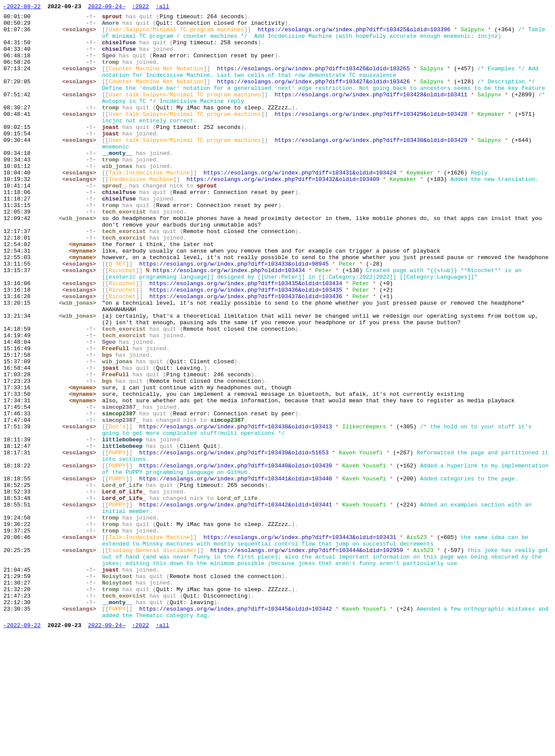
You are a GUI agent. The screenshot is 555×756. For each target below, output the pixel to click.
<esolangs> (81, 34)
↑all (162, 7)
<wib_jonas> (79, 261)
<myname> (85, 292)
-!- (93, 19)
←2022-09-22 (22, 7)
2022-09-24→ (107, 7)
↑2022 (140, 7)
